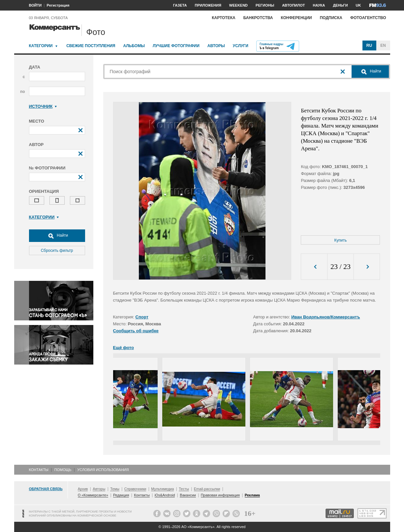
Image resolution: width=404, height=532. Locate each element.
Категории (41, 46)
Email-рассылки (207, 489)
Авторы (216, 46)
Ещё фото (124, 348)
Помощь (63, 470)
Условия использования (103, 470)
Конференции (296, 18)
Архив (83, 489)
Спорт (142, 317)
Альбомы (134, 46)
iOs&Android (165, 495)
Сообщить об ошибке (136, 331)
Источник (43, 106)
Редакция (121, 495)
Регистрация (58, 5)
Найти (57, 236)
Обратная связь (46, 489)
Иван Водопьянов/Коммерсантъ (326, 317)
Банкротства (258, 18)
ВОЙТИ (35, 5)
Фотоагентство (368, 18)
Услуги (241, 46)
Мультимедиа (162, 489)
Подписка (331, 18)
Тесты (184, 489)
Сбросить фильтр (57, 251)
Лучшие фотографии (176, 46)
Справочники (135, 489)
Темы (115, 489)
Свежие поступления (91, 46)
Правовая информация (220, 495)
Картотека (224, 18)
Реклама (252, 495)
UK (358, 5)
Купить (341, 240)
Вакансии (188, 495)
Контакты (39, 470)
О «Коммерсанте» (93, 495)
